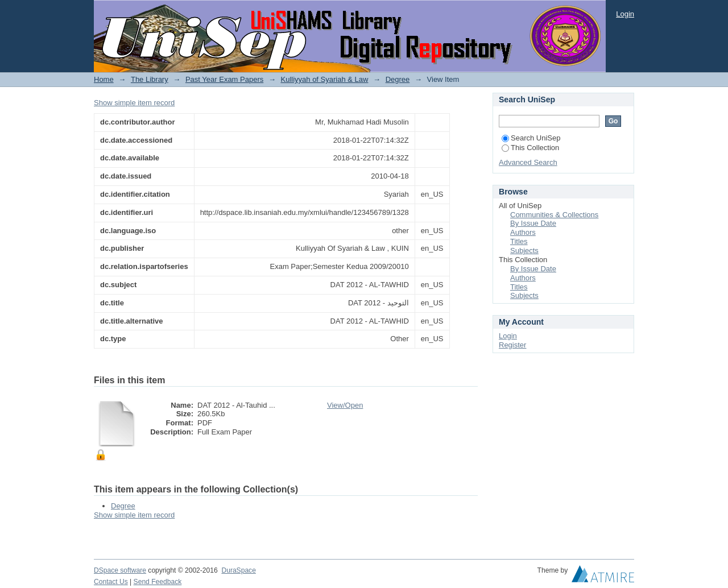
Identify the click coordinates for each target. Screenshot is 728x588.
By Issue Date (533, 223)
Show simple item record (134, 103)
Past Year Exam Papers (224, 79)
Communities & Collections (554, 215)
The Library (150, 79)
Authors (523, 232)
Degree (398, 79)
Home (104, 79)
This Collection (530, 148)
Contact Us (111, 582)
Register (512, 345)
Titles (519, 241)
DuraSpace (238, 570)
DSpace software (120, 570)
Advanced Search (528, 162)
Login (625, 14)
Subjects (524, 250)
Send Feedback (158, 582)
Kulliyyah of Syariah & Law (325, 79)
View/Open (345, 405)
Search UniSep (531, 138)
